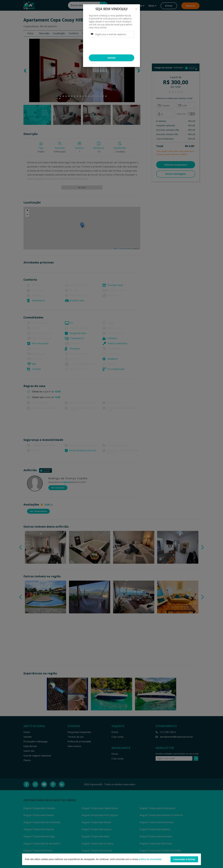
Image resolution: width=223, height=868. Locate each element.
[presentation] (110, 46)
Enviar (112, 58)
